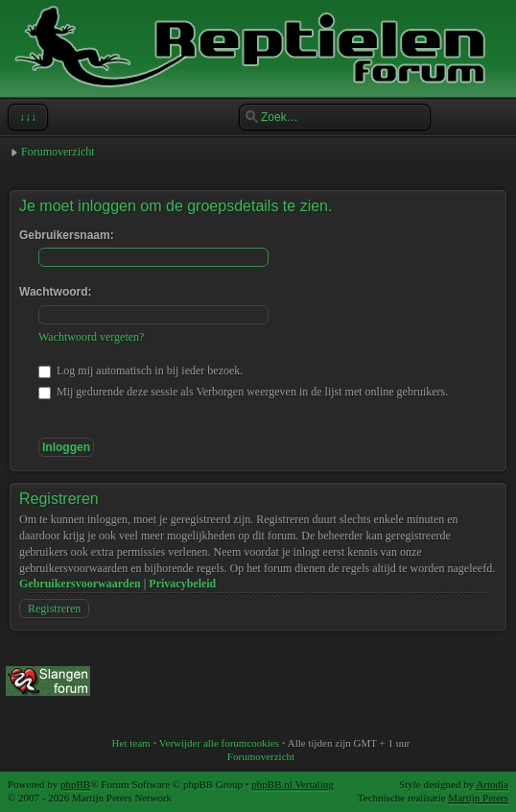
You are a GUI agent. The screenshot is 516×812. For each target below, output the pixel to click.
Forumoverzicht (58, 152)
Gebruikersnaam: (67, 235)
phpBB (75, 784)
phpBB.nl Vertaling (292, 784)
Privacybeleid (182, 584)
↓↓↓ (26, 117)
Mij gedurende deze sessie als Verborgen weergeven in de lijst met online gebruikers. (243, 392)
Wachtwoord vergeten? (91, 337)
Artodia (492, 784)
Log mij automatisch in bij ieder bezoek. (141, 370)
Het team (131, 743)
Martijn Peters (478, 798)
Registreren (54, 609)
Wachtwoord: (56, 292)
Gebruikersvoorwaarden (80, 584)
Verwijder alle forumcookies (219, 743)
